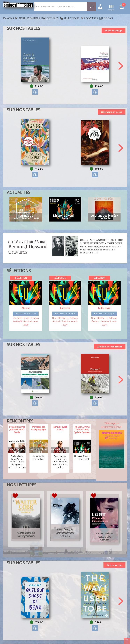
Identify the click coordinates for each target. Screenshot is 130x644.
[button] (121, 66)
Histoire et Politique (26, 314)
